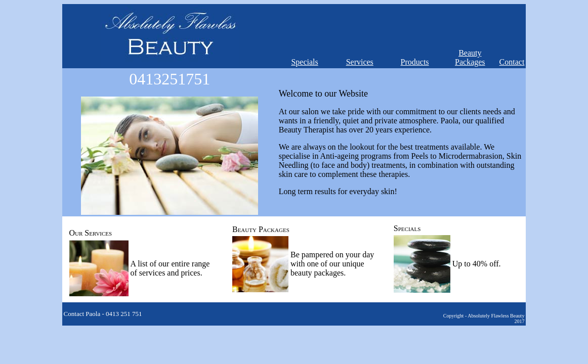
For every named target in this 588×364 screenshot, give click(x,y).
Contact (512, 62)
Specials (304, 62)
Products (415, 62)
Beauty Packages (470, 57)
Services (360, 62)
